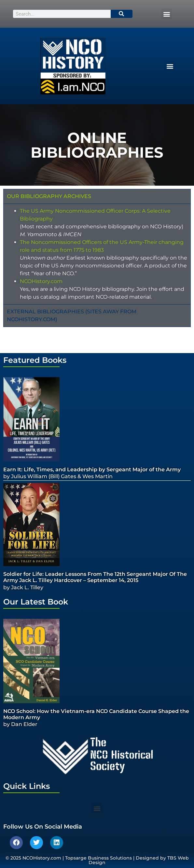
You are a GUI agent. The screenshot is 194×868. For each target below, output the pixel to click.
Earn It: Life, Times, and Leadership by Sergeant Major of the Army (92, 470)
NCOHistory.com (41, 281)
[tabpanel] (97, 254)
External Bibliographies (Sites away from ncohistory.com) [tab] (72, 315)
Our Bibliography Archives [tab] (49, 196)
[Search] (122, 14)
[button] (166, 14)
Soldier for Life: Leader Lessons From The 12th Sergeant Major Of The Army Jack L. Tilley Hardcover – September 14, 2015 (95, 577)
